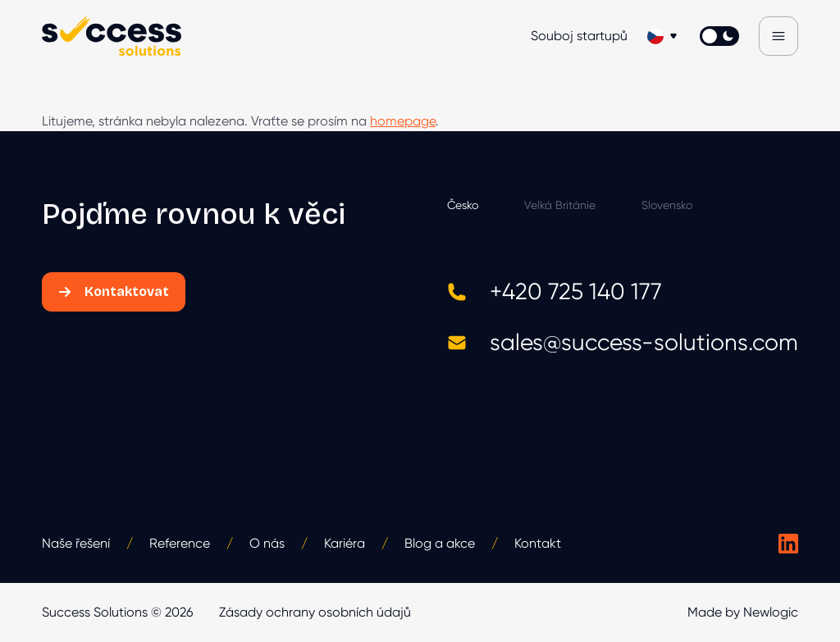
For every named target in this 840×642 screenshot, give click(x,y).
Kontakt (538, 543)
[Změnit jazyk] (664, 36)
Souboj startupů (579, 36)
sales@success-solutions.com (623, 342)
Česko (463, 205)
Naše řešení (76, 543)
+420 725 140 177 (555, 291)
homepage (403, 121)
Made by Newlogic (743, 612)
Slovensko (667, 205)
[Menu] (778, 36)
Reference (180, 543)
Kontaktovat (114, 291)
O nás (267, 543)
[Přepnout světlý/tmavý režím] (719, 36)
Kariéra (345, 543)
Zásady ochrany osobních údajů (315, 612)
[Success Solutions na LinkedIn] (788, 544)
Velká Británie (560, 205)
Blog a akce (440, 543)
